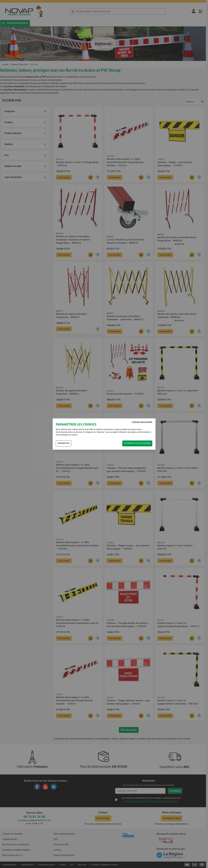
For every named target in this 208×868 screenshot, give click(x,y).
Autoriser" (101, 432)
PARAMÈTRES (64, 443)
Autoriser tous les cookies (137, 443)
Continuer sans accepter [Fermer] (142, 422)
